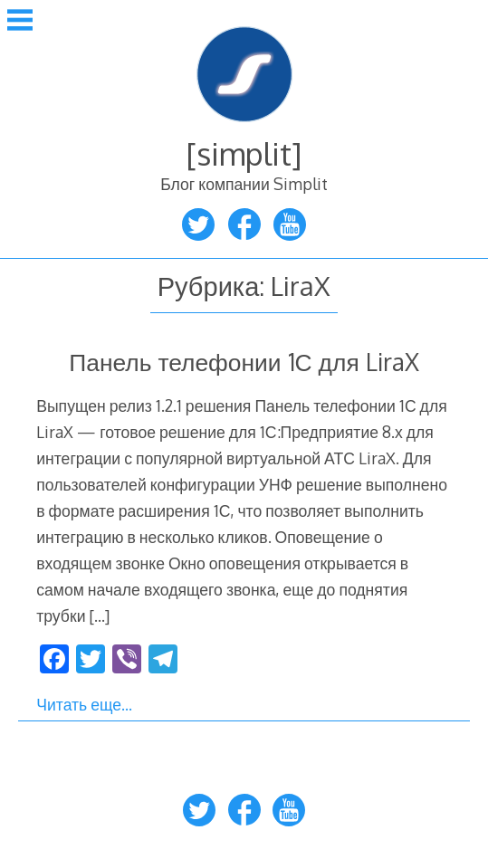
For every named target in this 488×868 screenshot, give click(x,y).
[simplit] (244, 153)
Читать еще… (84, 704)
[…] (99, 615)
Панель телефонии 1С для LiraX (244, 362)
